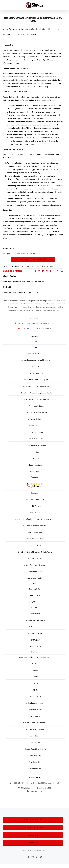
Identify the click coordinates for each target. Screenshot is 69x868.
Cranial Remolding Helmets (36, 754)
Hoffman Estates (45, 271)
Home (35, 347)
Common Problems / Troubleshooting (35, 662)
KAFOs (35, 688)
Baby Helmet (36, 632)
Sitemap (45, 855)
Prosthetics (36, 619)
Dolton (37, 271)
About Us (35, 482)
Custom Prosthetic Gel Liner (36, 418)
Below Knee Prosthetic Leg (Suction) (36, 391)
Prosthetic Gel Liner (36, 411)
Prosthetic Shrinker (35, 583)
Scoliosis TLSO (35, 518)
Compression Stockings (35, 564)
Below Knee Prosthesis (36, 537)
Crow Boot (36, 477)
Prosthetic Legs (36, 761)
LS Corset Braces (36, 715)
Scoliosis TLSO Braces (36, 734)
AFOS (35, 669)
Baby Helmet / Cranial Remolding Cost (36, 365)
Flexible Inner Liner (36, 444)
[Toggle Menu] (65, 5)
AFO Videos (36, 600)
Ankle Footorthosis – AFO (36, 505)
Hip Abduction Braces (35, 708)
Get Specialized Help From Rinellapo (33, 262)
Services (35, 589)
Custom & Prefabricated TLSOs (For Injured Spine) (35, 524)
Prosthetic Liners (35, 767)
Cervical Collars (36, 741)
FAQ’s (35, 657)
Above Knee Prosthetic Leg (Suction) (36, 404)
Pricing (35, 352)
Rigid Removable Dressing (36, 450)
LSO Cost (36, 463)
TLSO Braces (35, 675)
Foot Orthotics (25, 271)
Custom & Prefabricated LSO (36, 531)
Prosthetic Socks (36, 437)
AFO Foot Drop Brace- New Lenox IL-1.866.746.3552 (25, 287)
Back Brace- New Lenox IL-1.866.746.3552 (20, 297)
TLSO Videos (36, 607)
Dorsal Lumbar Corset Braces (35, 728)
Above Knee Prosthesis (35, 544)
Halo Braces (35, 747)
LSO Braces (36, 721)
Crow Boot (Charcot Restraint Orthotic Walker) (36, 557)
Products (35, 498)
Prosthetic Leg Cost (35, 378)
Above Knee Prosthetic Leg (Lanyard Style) (36, 398)
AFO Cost (35, 372)
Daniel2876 (8, 271)
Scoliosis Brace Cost (36, 359)
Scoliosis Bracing (35, 638)
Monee (53, 271)
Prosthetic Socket (36, 424)
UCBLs (35, 682)
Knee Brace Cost (35, 470)
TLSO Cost (35, 457)
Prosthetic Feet (36, 774)
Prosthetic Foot (36, 431)
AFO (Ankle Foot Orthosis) (36, 625)
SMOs (36, 695)
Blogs (35, 612)
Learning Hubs (35, 594)
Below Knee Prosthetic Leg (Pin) (36, 385)
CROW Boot (36, 645)
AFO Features (36, 511)
